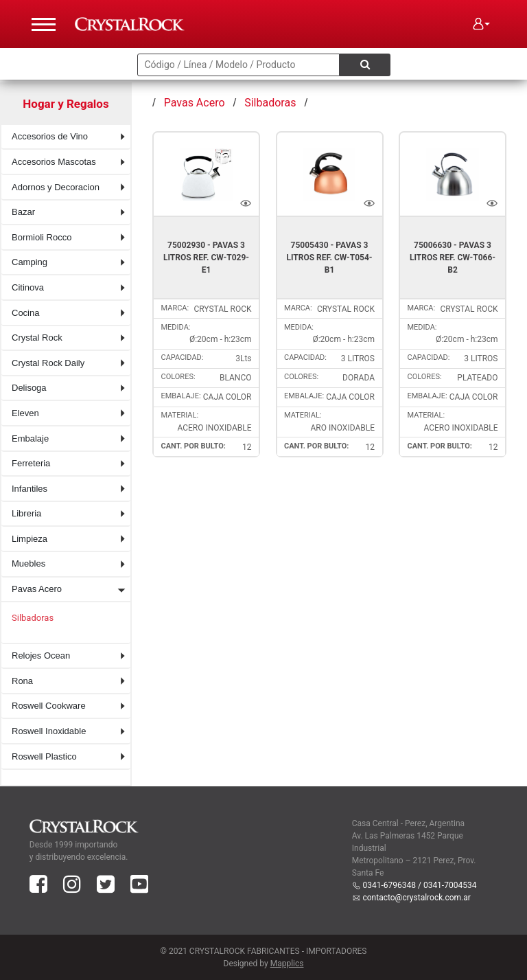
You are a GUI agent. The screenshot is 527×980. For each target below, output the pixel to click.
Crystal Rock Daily (48, 363)
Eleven (25, 413)
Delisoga (29, 388)
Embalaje (30, 438)
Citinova (28, 287)
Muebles (28, 563)
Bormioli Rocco (42, 237)
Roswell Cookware (49, 706)
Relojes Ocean (41, 656)
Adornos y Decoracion (56, 187)
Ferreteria (31, 463)
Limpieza (30, 539)
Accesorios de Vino (50, 136)
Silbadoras (33, 618)
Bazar (23, 212)
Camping (30, 262)
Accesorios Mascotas (54, 162)
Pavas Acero (37, 589)
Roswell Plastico (44, 756)
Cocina (25, 313)
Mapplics (287, 964)
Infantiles (30, 489)
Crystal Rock (37, 338)
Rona (22, 681)
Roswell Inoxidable (49, 731)
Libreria (26, 513)
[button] (482, 24)
